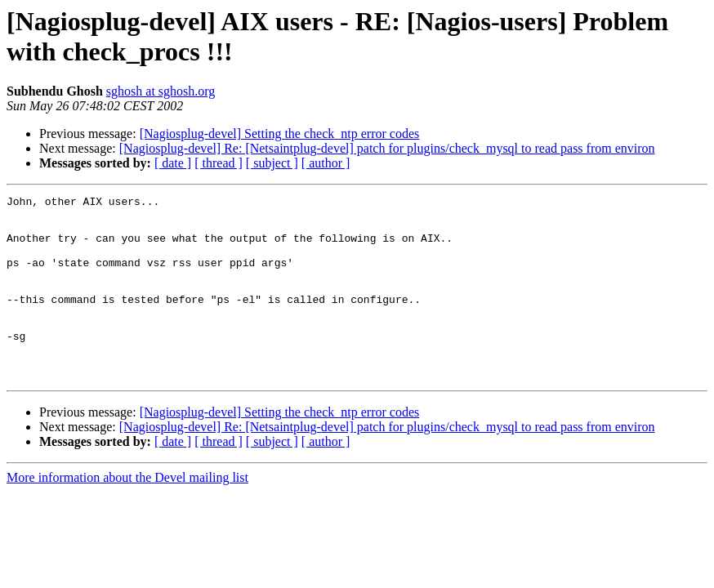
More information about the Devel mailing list (127, 514)
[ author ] (326, 163)
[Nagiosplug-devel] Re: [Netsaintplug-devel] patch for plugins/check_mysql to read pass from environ (387, 148)
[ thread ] (219, 163)
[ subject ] (272, 163)
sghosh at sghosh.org (161, 91)
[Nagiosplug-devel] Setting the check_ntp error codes (280, 134)
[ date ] (173, 163)
